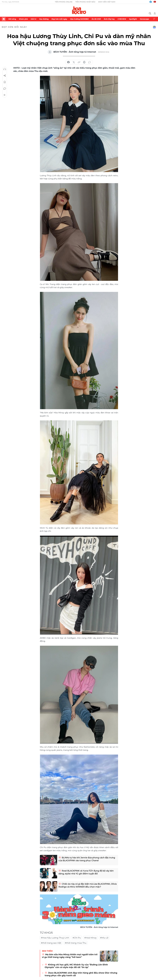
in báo (84, 62)
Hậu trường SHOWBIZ (79, 19)
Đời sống (12, 19)
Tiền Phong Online (64, 2)
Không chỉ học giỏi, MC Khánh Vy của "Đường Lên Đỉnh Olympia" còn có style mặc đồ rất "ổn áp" (76, 966)
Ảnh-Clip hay (109, 19)
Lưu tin (5, 82)
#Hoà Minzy (90, 938)
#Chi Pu (77, 938)
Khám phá (23, 19)
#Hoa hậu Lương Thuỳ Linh (55, 938)
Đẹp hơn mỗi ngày (59, 19)
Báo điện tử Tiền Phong (79, 10)
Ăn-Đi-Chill (96, 19)
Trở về (5, 95)
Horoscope (144, 19)
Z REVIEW (122, 19)
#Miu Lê (104, 938)
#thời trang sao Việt (51, 943)
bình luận (90, 62)
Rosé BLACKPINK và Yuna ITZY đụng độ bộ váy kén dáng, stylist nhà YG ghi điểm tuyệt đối (86, 872)
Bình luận (5, 89)
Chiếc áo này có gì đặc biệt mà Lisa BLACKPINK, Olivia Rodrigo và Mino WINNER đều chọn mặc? (88, 885)
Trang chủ (4, 19)
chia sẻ (68, 62)
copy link (79, 62)
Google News (154, 27)
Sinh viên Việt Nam (107, 2)
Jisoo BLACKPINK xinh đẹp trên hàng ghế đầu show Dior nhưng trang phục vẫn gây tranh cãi (81, 974)
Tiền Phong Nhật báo (85, 2)
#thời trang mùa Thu (76, 943)
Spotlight (133, 19)
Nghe (5, 69)
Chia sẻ (5, 76)
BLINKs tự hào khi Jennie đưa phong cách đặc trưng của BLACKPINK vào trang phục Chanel (87, 859)
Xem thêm (154, 19)
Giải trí (34, 19)
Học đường (44, 19)
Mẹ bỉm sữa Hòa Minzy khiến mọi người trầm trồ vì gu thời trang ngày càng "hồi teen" (70, 956)
